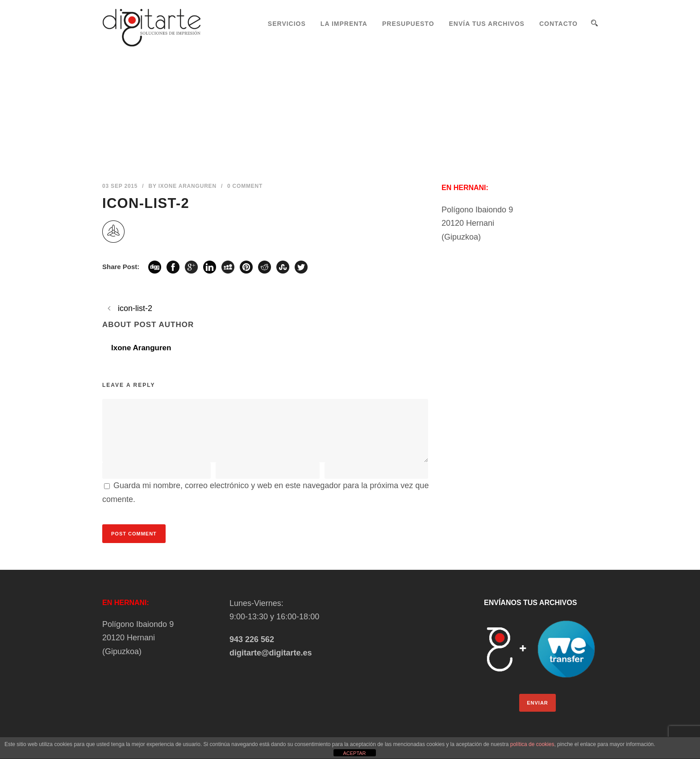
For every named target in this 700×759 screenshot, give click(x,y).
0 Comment (245, 186)
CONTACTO (558, 24)
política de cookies (532, 744)
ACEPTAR (354, 753)
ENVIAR (537, 703)
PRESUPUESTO (408, 24)
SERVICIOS (287, 24)
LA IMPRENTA (344, 24)
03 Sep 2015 (120, 186)
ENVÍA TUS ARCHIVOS (487, 24)
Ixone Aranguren (187, 186)
